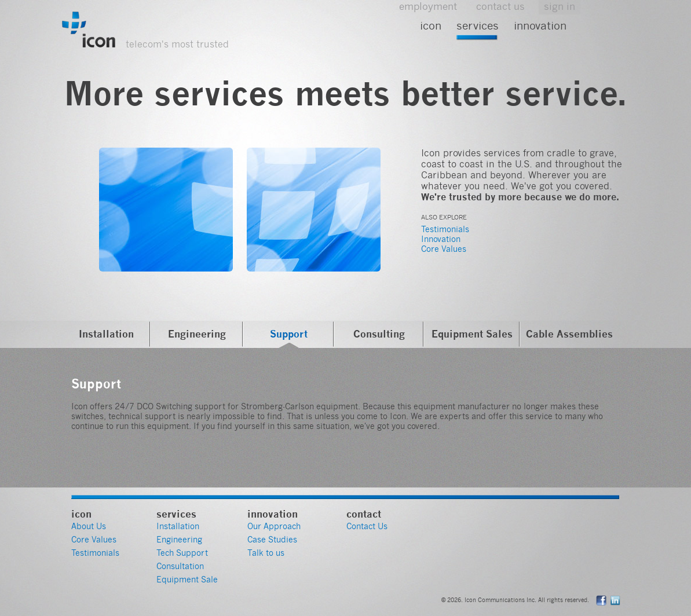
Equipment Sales (472, 334)
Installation (106, 334)
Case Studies (272, 540)
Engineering (197, 334)
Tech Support (182, 553)
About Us (89, 526)
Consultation (180, 566)
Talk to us (266, 553)
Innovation (540, 26)
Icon (431, 26)
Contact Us (367, 526)
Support (289, 334)
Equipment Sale (187, 580)
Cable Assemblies (569, 334)
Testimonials (445, 229)
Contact (364, 514)
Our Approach (274, 526)
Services (478, 26)
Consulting (379, 334)
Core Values (444, 249)
